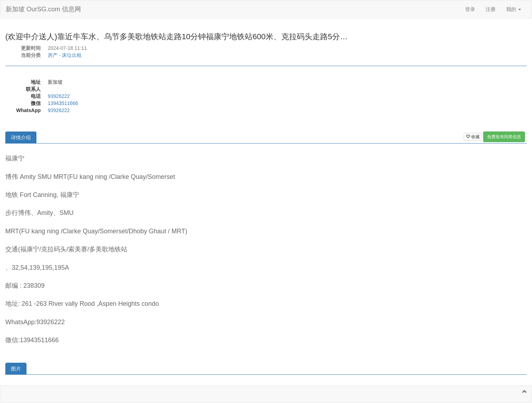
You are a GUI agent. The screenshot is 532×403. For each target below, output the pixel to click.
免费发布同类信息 (504, 137)
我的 (514, 9)
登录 (470, 9)
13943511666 (63, 103)
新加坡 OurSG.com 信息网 (43, 9)
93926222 (59, 96)
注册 (491, 9)
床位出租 (72, 55)
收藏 (473, 137)
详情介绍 (21, 138)
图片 (16, 369)
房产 (53, 55)
